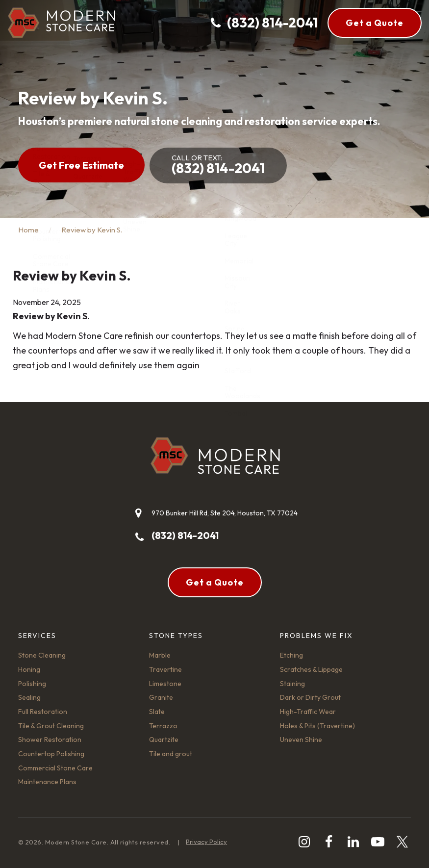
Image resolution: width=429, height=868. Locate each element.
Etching (291, 655)
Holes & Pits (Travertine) (317, 726)
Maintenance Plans (47, 782)
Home (28, 230)
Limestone (165, 684)
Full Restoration (43, 712)
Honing (29, 669)
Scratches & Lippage (311, 669)
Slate (157, 712)
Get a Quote (375, 23)
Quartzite (164, 740)
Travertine (165, 669)
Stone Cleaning (42, 655)
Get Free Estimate (81, 165)
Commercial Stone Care (55, 768)
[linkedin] (353, 842)
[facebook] (329, 842)
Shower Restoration (50, 740)
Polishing (32, 684)
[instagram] (304, 842)
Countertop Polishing (51, 754)
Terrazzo (163, 726)
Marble (160, 655)
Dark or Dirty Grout (310, 697)
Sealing (29, 697)
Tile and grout (171, 754)
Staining (292, 684)
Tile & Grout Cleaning (51, 726)
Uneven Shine (301, 740)
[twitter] (402, 842)
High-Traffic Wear (308, 712)
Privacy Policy (206, 842)
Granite (161, 697)
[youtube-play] (378, 842)
